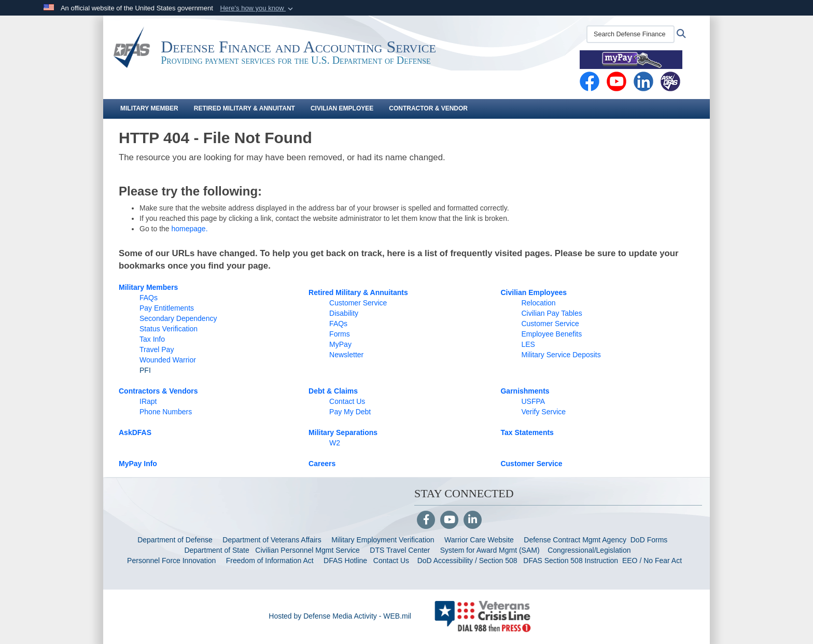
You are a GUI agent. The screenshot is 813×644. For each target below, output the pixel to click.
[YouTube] (449, 521)
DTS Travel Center (400, 550)
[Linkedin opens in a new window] (643, 81)
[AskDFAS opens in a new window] (670, 81)
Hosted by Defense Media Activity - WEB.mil (340, 616)
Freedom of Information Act (270, 561)
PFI (145, 370)
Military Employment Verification (383, 540)
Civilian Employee (342, 108)
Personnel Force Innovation (171, 561)
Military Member (149, 108)
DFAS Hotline (345, 561)
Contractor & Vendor (428, 108)
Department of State (216, 550)
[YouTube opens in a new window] (616, 81)
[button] (257, 8)
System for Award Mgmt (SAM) (491, 550)
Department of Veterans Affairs (272, 540)
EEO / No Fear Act (653, 561)
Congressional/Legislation (589, 550)
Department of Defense (175, 540)
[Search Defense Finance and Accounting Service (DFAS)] (630, 34)
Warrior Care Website (479, 540)
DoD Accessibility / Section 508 (467, 561)
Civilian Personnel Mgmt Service (309, 550)
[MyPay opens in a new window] (631, 59)
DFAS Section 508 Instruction (571, 561)
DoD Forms (650, 540)
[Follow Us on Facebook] (426, 521)
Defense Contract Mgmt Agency (575, 540)
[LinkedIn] (473, 521)
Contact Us (391, 561)
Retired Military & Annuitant (244, 108)
